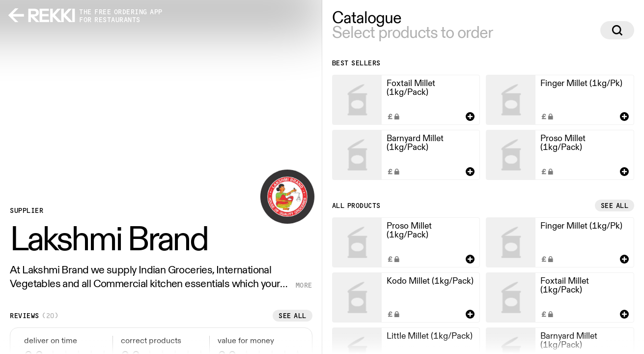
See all (293, 316)
